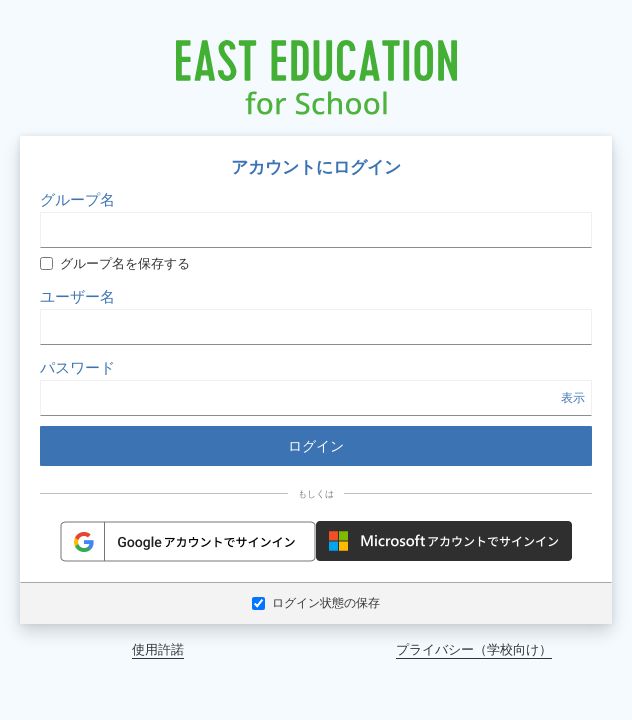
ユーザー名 (77, 296)
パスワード (77, 367)
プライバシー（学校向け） (474, 649)
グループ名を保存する (115, 264)
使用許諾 (158, 649)
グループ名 (77, 199)
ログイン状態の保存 (316, 602)
